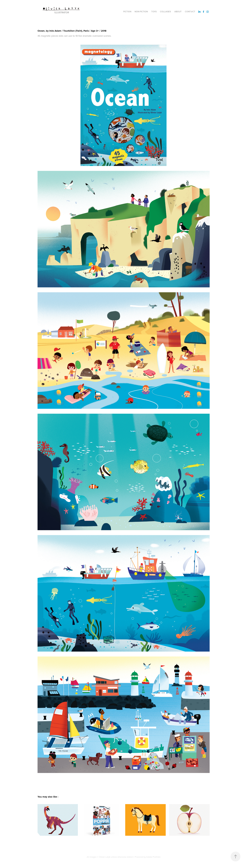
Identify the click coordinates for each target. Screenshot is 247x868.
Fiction (127, 12)
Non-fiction (141, 12)
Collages (165, 12)
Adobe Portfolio (153, 857)
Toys (154, 12)
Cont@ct (190, 12)
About (178, 12)
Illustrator (62, 12)
